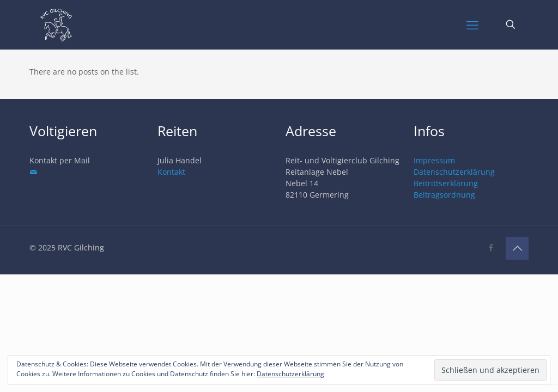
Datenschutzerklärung (454, 172)
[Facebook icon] (491, 247)
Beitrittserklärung (446, 183)
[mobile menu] (472, 24)
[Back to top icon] (517, 248)
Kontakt (171, 172)
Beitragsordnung (444, 195)
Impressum (434, 160)
